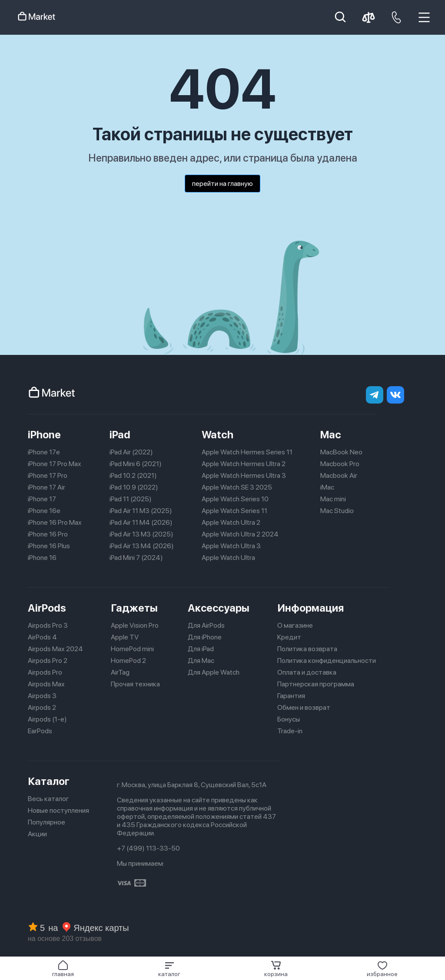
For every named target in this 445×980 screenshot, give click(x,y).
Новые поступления (58, 810)
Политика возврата (307, 649)
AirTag (120, 672)
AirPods (47, 608)
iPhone (44, 435)
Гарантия (291, 696)
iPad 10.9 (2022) (134, 487)
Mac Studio (337, 511)
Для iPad (201, 649)
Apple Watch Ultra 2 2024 (240, 534)
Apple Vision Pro (135, 625)
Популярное (46, 822)
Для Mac (201, 661)
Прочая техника (135, 684)
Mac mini (333, 499)
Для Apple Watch (214, 672)
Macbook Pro (340, 464)
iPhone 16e (44, 511)
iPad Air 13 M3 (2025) (141, 534)
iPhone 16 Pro (48, 534)
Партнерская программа (316, 684)
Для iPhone (205, 637)
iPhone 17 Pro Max (55, 464)
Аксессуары (219, 608)
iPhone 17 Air (46, 487)
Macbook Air (339, 475)
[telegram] (375, 395)
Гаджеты (134, 608)
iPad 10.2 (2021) (133, 475)
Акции (37, 834)
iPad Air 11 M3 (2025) (141, 511)
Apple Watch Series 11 (234, 511)
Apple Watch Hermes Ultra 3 (244, 475)
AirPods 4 (42, 637)
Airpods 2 (42, 707)
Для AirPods (206, 625)
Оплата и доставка (307, 672)
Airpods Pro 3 (48, 625)
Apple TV (125, 637)
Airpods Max (46, 684)
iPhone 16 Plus (49, 546)
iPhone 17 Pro (48, 475)
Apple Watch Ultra (228, 558)
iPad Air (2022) (131, 452)
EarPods (40, 731)
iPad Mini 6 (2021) (136, 464)
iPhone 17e (44, 452)
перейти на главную (222, 184)
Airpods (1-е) (47, 719)
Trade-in (290, 731)
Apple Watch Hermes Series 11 (247, 452)
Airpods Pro (45, 672)
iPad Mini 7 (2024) (136, 558)
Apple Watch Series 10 (235, 499)
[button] (169, 969)
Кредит (289, 637)
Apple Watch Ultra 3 (231, 546)
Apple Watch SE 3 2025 (237, 487)
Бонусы (289, 719)
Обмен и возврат (304, 707)
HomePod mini (132, 649)
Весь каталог (48, 799)
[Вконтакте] (395, 395)
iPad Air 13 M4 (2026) (142, 546)
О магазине (295, 625)
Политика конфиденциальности (327, 661)
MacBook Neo (341, 452)
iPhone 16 (42, 558)
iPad (120, 435)
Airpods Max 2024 (55, 649)
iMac (327, 487)
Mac (331, 435)
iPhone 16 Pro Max (55, 522)
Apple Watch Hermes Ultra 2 (244, 464)
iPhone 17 (42, 499)
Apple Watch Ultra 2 (231, 522)
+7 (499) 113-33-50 (148, 848)
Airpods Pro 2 (48, 661)
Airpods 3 (42, 696)
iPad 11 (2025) (131, 499)
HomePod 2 (128, 661)
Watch (218, 435)
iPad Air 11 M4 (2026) (141, 522)
